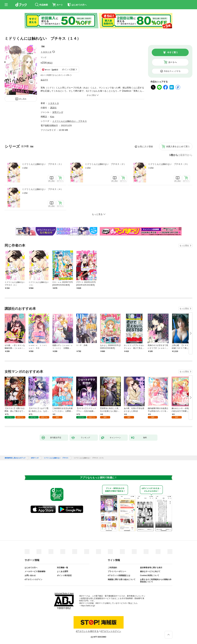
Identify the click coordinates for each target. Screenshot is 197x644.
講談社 (53, 108)
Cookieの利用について (150, 575)
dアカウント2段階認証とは (119, 575)
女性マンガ (58, 112)
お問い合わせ (30, 575)
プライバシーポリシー (117, 571)
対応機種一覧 (62, 568)
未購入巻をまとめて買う (178, 146)
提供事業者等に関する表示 (151, 568)
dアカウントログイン (33, 579)
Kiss (52, 117)
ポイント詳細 (68, 69)
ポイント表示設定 (64, 575)
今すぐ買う (173, 52)
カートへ (173, 62)
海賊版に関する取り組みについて (122, 579)
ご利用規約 (112, 568)
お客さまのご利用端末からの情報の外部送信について (156, 581)
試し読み (23, 99)
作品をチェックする (172, 71)
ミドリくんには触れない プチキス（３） (169, 164)
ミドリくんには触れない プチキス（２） (105, 164)
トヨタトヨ (46, 52)
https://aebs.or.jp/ (88, 606)
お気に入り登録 (145, 146)
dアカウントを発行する (87, 631)
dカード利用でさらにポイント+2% (55, 75)
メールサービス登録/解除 (35, 571)
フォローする (54, 52)
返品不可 (44, 80)
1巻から (174, 155)
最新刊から (186, 155)
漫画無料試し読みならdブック (15, 458)
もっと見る (184, 246)
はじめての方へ (31, 568)
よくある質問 (62, 571)
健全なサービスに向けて (150, 571)
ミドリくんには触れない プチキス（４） (42, 189)
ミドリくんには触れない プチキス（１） (42, 164)
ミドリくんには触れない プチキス (70, 121)
